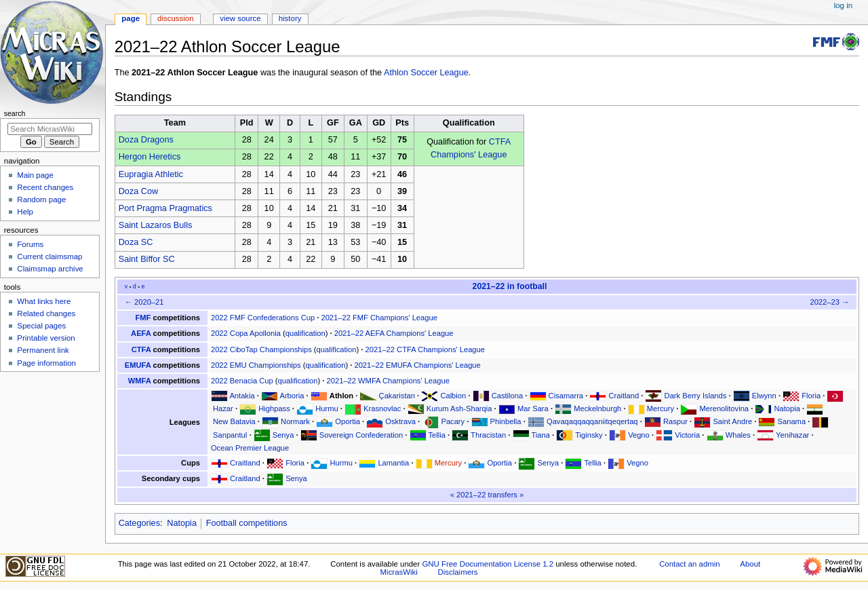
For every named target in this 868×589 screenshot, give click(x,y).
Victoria (687, 435)
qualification (305, 333)
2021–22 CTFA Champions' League (425, 349)
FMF (143, 318)
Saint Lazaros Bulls (156, 225)
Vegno (639, 435)
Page (131, 18)
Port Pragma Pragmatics (165, 208)
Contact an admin (690, 564)
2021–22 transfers (487, 495)
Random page (41, 199)
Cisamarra (566, 396)
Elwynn (764, 396)
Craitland (624, 396)
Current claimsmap (50, 256)
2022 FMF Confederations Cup (263, 318)
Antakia (242, 396)
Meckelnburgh (597, 408)
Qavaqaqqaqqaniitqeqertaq (592, 421)
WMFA (140, 381)
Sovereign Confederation (361, 435)
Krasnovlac (382, 408)
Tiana (540, 435)
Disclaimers (458, 572)
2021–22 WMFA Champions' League (388, 381)
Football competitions (247, 523)
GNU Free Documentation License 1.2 (488, 564)
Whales (738, 435)
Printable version (46, 338)
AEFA (141, 333)
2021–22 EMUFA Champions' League (417, 365)
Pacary (453, 421)
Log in (843, 5)
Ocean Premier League (250, 448)
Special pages (41, 326)
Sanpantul (230, 435)
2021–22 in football (510, 286)
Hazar (223, 408)
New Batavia (234, 421)
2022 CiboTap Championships (261, 349)
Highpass (274, 408)
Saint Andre (732, 421)
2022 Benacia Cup (242, 381)
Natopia (787, 408)
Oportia (348, 421)
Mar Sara (533, 408)
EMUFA (138, 365)
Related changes (46, 313)
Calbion (453, 396)
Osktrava (400, 421)
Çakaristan (397, 396)
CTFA (141, 349)
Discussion (175, 18)
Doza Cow (139, 191)
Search (15, 113)
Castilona (508, 396)
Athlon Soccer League (426, 73)
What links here (44, 301)
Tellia (436, 435)
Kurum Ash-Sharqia (459, 408)
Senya (283, 435)
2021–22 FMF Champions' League (379, 318)
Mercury (660, 408)
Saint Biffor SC (147, 259)
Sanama (792, 421)
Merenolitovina (724, 408)
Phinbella (506, 421)
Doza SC (136, 242)
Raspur (675, 421)
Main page (35, 175)
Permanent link (43, 350)
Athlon (341, 396)
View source (240, 18)
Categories (139, 523)
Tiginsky (589, 435)
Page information (46, 363)
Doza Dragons (146, 140)
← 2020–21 (144, 302)
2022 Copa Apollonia (246, 333)
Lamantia (393, 463)
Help (25, 212)
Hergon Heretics (150, 157)
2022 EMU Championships (256, 365)
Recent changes (45, 187)
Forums (30, 244)
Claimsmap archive (50, 269)
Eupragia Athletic (151, 174)
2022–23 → (829, 302)
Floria (811, 396)
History (290, 18)
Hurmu (327, 408)
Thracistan (488, 435)
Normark (295, 421)
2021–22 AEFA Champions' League (394, 333)
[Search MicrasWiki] (50, 129)
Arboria (292, 396)
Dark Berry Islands (696, 396)
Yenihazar (792, 435)
